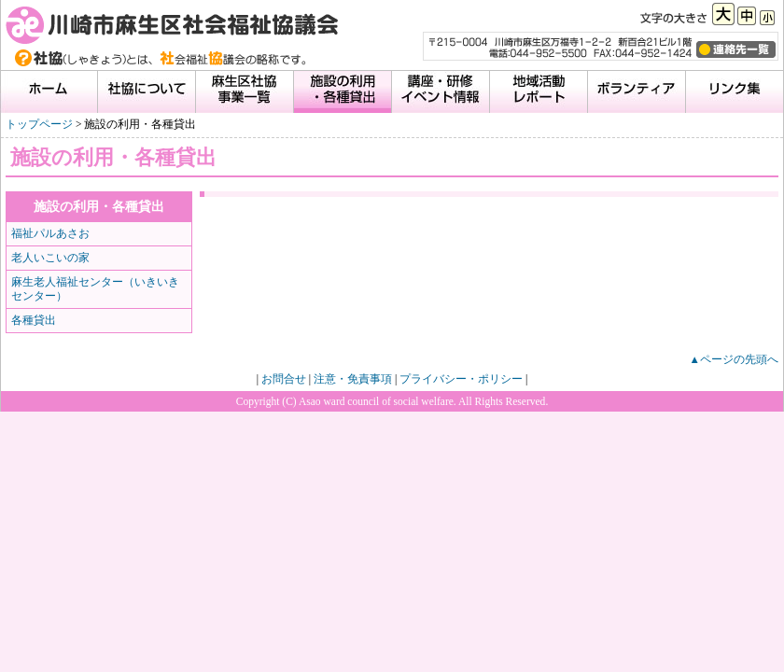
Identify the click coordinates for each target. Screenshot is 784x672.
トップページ (39, 124)
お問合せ (284, 379)
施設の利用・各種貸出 (99, 206)
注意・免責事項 (353, 379)
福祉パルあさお (50, 233)
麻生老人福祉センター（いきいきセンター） (95, 289)
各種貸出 (34, 320)
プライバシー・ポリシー (461, 379)
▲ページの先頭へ (734, 359)
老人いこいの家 (50, 258)
